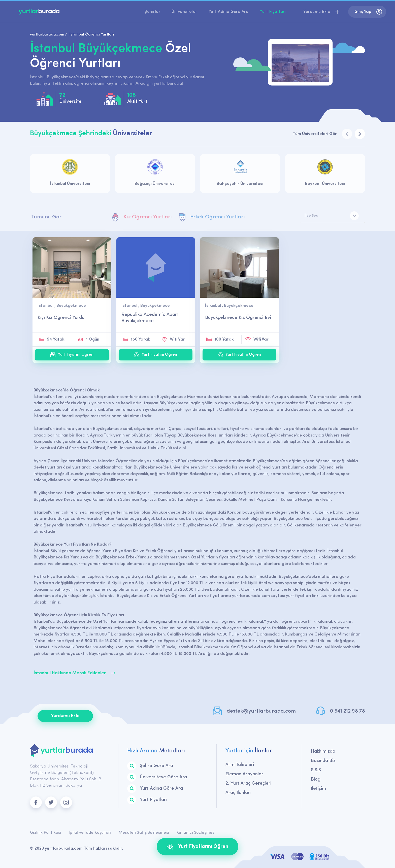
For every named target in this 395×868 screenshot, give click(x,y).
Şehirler (152, 12)
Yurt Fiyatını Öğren (72, 355)
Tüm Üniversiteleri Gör (315, 134)
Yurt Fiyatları (273, 12)
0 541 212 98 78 (348, 711)
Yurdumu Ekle (65, 716)
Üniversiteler (184, 12)
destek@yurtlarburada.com (261, 711)
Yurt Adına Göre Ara (229, 12)
